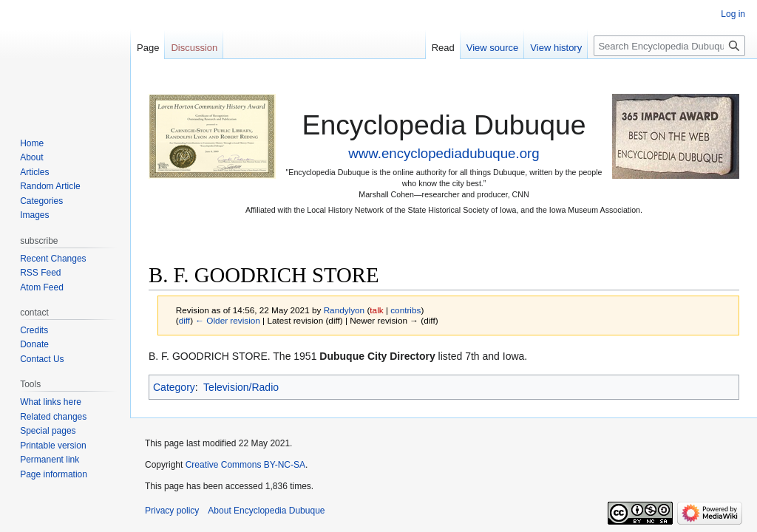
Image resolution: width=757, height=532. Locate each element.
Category (174, 387)
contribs (405, 310)
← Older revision (228, 320)
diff (184, 320)
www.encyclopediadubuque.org (444, 153)
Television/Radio (241, 387)
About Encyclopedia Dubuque (266, 511)
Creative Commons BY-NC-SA (245, 465)
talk (376, 310)
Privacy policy (172, 511)
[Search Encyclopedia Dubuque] (669, 46)
